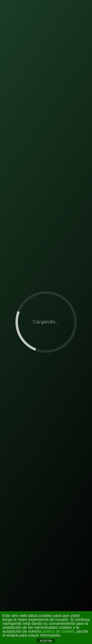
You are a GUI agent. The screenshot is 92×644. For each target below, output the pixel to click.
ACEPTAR (46, 641)
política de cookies (58, 631)
